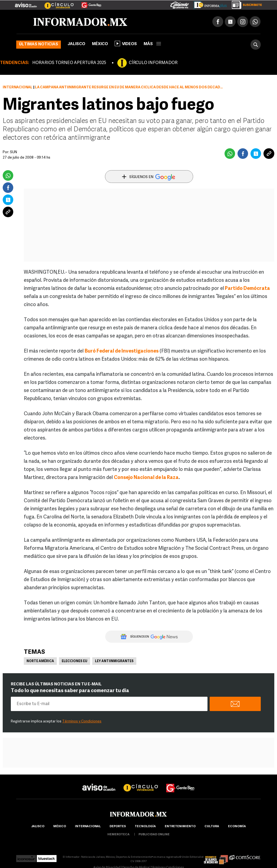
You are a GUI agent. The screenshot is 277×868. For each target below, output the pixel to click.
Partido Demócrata (247, 289)
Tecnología (145, 827)
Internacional (18, 87)
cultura (212, 827)
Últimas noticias (39, 44)
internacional (88, 827)
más (152, 44)
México (100, 44)
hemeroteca (118, 835)
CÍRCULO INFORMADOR (153, 63)
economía (237, 827)
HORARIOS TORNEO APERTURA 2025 (69, 63)
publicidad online (154, 835)
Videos (126, 43)
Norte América (40, 661)
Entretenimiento (180, 827)
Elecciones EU (75, 661)
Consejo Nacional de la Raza (146, 478)
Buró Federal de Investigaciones (122, 351)
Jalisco (76, 44)
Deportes (118, 827)
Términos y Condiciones (82, 721)
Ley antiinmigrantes (114, 661)
